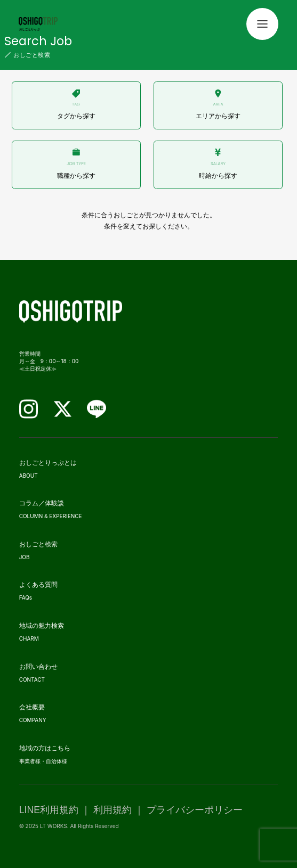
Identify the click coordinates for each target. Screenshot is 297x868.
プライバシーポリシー (195, 810)
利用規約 (113, 810)
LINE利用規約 (49, 810)
